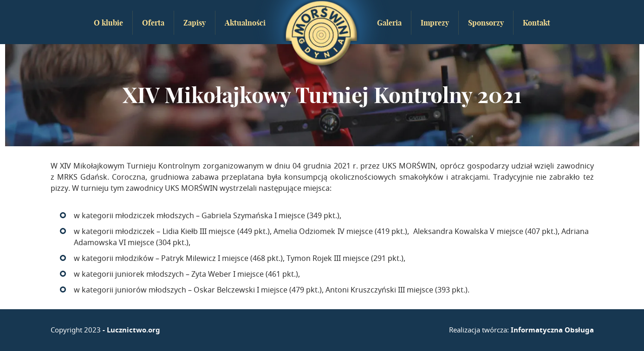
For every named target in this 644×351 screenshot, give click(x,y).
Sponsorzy (486, 23)
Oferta (153, 23)
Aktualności (245, 23)
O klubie (108, 23)
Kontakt (537, 23)
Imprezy (435, 23)
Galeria (389, 23)
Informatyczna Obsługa (552, 330)
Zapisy (195, 23)
